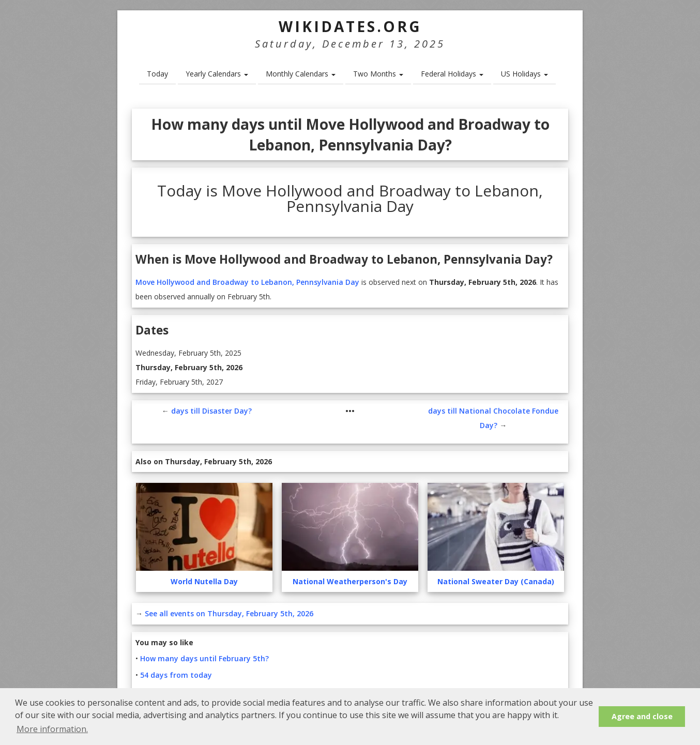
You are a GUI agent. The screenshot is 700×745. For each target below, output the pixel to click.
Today (157, 74)
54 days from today (176, 675)
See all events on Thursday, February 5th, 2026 (229, 613)
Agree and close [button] (642, 716)
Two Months (378, 74)
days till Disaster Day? (211, 411)
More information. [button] (52, 729)
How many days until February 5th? (204, 658)
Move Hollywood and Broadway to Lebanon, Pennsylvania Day (247, 282)
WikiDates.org (350, 26)
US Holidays (524, 74)
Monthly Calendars (301, 74)
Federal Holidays (452, 74)
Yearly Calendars (217, 74)
